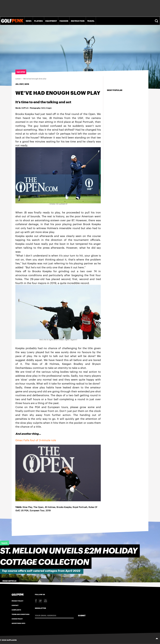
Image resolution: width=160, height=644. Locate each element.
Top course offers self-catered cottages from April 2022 (41, 571)
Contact (15, 605)
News (29, 21)
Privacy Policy (17, 601)
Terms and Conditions (20, 614)
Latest (18, 79)
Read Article (9, 581)
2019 (48, 510)
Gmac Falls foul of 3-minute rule (36, 440)
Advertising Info (18, 623)
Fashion (64, 21)
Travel (91, 21)
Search (157, 21)
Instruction (78, 21)
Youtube (45, 601)
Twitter (40, 601)
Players (38, 21)
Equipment (51, 21)
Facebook (36, 601)
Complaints (16, 610)
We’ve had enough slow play (35, 79)
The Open (38, 507)
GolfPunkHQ (12, 640)
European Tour (37, 510)
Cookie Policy (17, 619)
